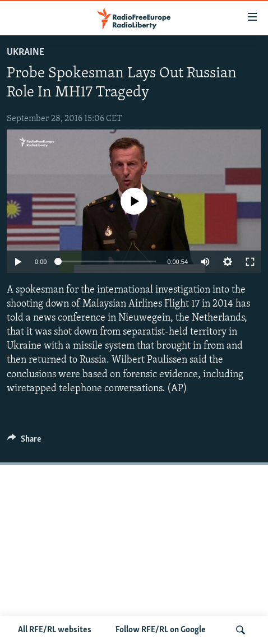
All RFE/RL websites (55, 630)
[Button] (24, 442)
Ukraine (26, 52)
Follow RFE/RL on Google (161, 630)
